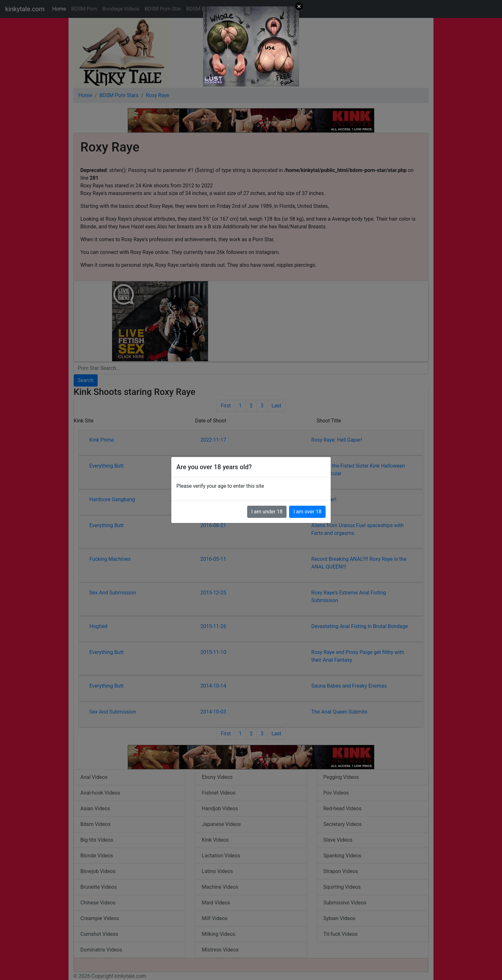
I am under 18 (267, 512)
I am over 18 (307, 512)
